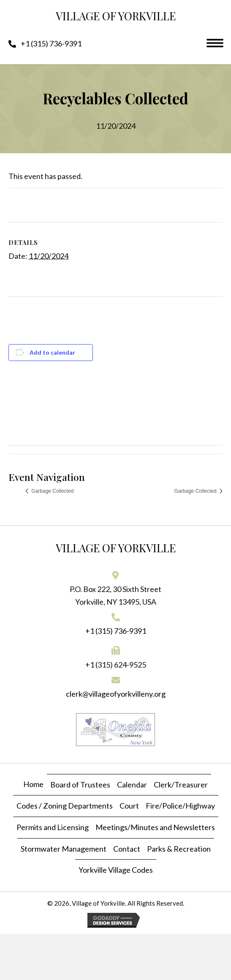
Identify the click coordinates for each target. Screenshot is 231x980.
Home (33, 784)
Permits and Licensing (53, 827)
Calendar (132, 785)
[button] (45, 43)
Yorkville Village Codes (116, 870)
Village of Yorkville (116, 16)
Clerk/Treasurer (181, 785)
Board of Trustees (80, 785)
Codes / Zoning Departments (65, 806)
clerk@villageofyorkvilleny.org (116, 694)
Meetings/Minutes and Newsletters (155, 827)
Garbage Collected (52, 491)
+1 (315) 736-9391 (116, 631)
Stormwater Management (64, 849)
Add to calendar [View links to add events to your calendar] (52, 353)
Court (129, 806)
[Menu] (215, 43)
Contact (127, 849)
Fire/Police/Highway (180, 806)
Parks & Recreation (179, 849)
